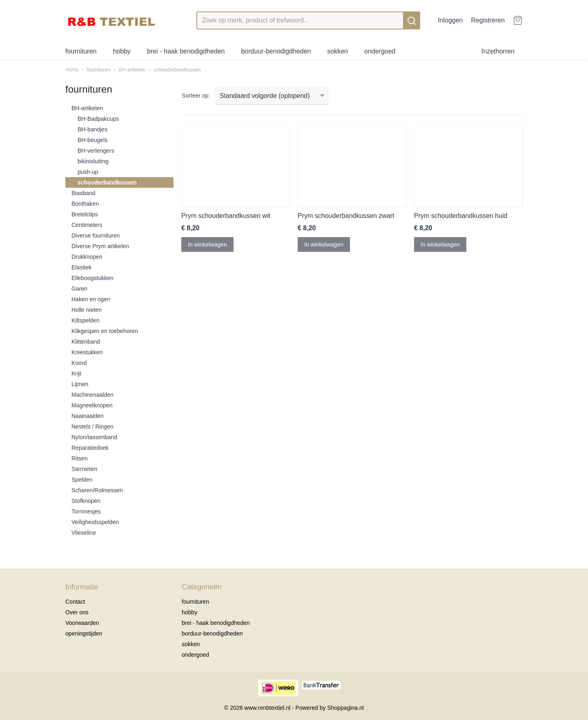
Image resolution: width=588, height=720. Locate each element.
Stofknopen (86, 501)
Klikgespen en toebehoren (105, 331)
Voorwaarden (82, 623)
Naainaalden (88, 416)
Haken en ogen (91, 299)
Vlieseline (84, 533)
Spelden (82, 480)
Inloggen (450, 20)
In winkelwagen (207, 244)
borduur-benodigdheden (276, 51)
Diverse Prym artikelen (100, 246)
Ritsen (80, 458)
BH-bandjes (92, 129)
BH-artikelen (132, 70)
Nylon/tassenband (94, 437)
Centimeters (87, 225)
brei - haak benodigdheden (186, 51)
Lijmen (80, 384)
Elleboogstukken (92, 278)
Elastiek (81, 267)
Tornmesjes (86, 511)
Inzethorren (498, 51)
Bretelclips (85, 214)
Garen (79, 289)
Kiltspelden (86, 320)
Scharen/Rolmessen (97, 490)
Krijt (76, 373)
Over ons (77, 612)
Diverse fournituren (96, 236)
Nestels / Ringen (92, 427)
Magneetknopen (92, 405)
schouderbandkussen (177, 70)
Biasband (83, 193)
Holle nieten (87, 310)
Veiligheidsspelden (95, 522)
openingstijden (84, 633)
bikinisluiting (93, 161)
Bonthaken (85, 204)
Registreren (488, 20)
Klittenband (86, 342)
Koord (79, 363)
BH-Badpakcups (98, 119)
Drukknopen (87, 257)
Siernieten (84, 469)
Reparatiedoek (90, 448)
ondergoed (380, 51)
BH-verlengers (96, 151)
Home (72, 70)
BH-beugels (92, 140)
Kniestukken (87, 352)
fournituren (81, 51)
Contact (75, 602)
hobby (122, 51)
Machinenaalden (92, 395)
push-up (88, 172)
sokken (337, 51)
